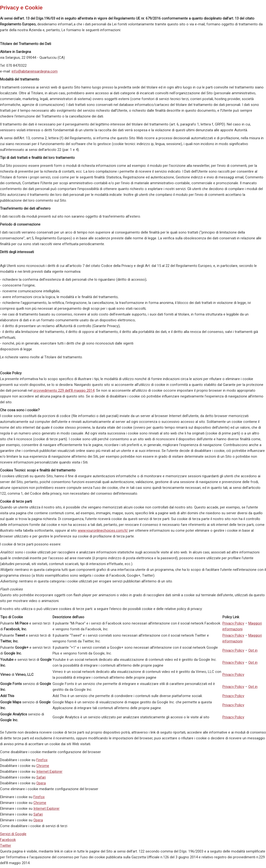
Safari (41, 777)
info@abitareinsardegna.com (35, 71)
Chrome (43, 766)
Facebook (8, 840)
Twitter (6, 846)
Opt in (253, 650)
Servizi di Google (13, 834)
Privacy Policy (233, 623)
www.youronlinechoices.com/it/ (103, 530)
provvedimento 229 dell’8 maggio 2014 (64, 390)
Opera (41, 783)
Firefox (42, 760)
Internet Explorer (49, 772)
